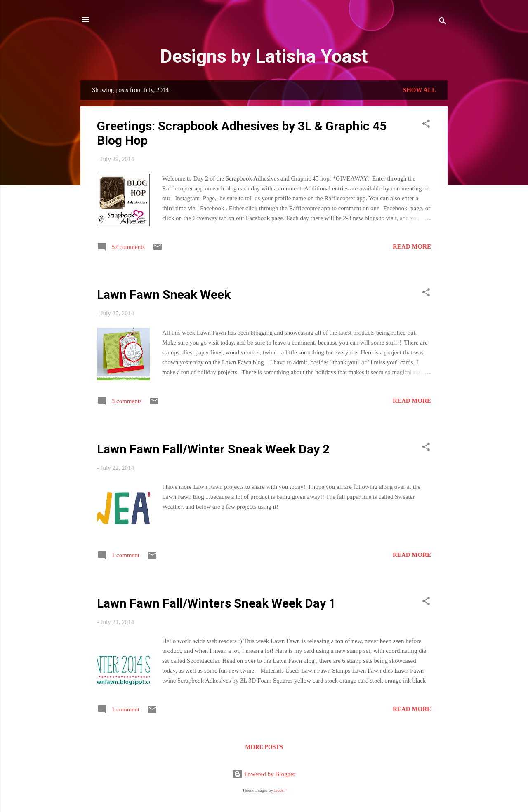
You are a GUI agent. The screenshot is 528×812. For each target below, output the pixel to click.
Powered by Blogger (264, 774)
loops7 (280, 790)
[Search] (443, 22)
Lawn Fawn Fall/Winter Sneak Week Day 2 (213, 449)
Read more (412, 246)
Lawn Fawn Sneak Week (164, 295)
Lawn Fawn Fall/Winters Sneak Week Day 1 (216, 603)
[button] (426, 125)
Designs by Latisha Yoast (264, 56)
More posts (264, 747)
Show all (420, 90)
